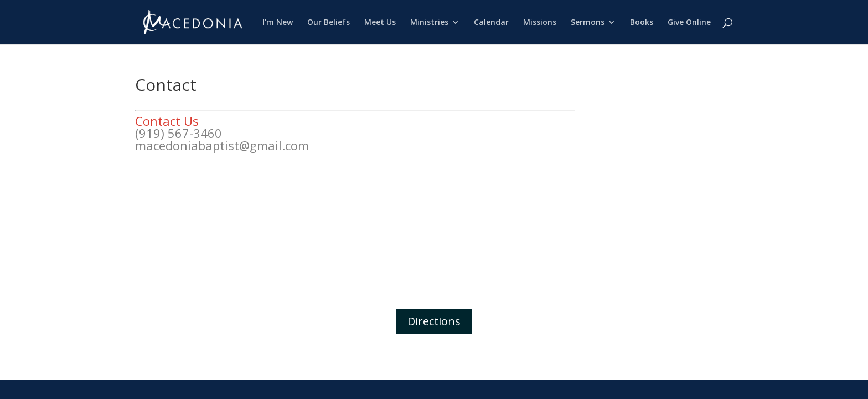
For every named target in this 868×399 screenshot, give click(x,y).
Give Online (689, 23)
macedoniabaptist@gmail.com (222, 145)
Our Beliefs (329, 23)
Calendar (491, 23)
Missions (540, 23)
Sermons (588, 23)
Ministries (429, 23)
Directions (434, 321)
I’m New (278, 23)
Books (642, 23)
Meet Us (380, 23)
